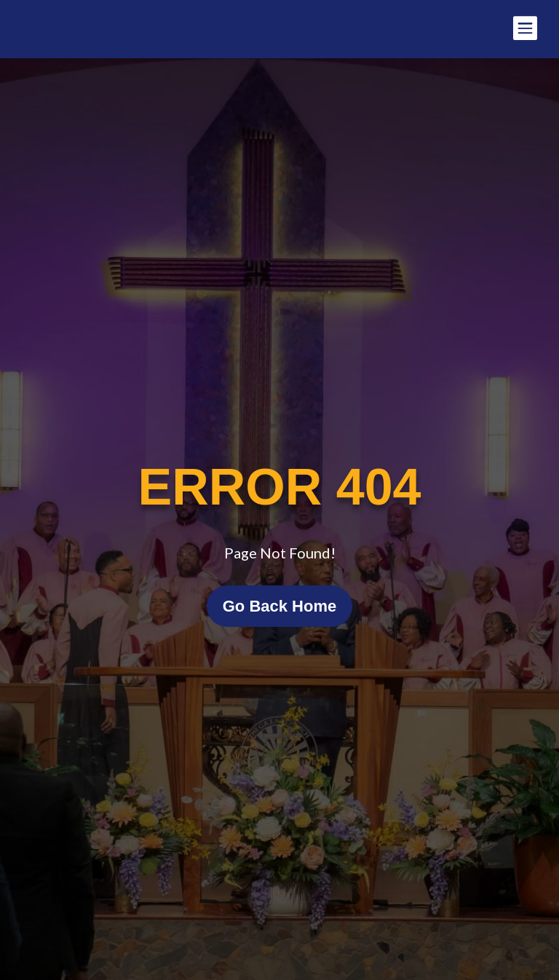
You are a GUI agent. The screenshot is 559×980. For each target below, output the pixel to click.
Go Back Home (280, 606)
